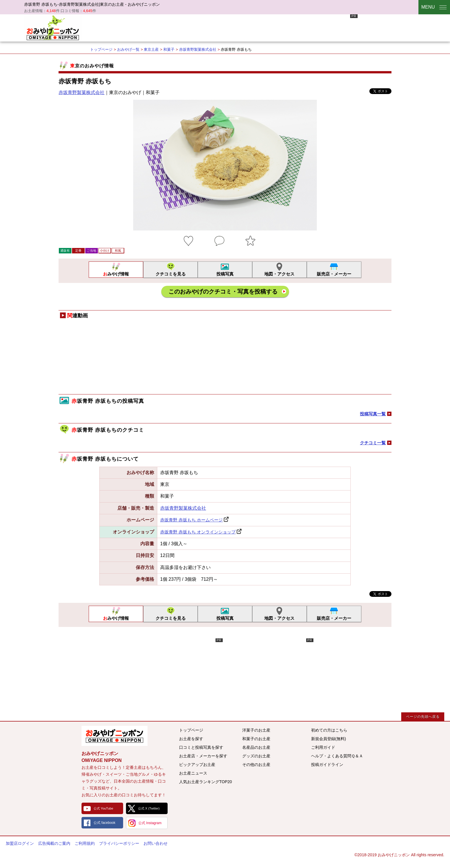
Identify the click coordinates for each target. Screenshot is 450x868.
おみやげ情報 (116, 274)
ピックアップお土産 (197, 765)
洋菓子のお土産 (256, 730)
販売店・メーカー (334, 274)
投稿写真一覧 (373, 414)
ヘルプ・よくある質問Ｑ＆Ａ (337, 756)
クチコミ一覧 (373, 443)
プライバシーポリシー (119, 843)
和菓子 (169, 49)
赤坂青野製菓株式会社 (198, 49)
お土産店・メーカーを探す (203, 756)
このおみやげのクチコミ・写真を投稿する (223, 292)
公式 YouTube (103, 808)
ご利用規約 (85, 843)
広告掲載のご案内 (54, 843)
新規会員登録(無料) (328, 739)
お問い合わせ (156, 843)
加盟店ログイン (20, 843)
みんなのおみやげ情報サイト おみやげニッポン (115, 736)
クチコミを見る (171, 274)
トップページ (101, 49)
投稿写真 (225, 274)
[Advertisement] (253, 27)
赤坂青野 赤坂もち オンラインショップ (198, 532)
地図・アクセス (279, 274)
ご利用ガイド (323, 747)
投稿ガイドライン (327, 765)
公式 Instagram (150, 823)
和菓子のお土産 (256, 739)
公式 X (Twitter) (149, 808)
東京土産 (151, 49)
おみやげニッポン (53, 27)
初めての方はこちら (329, 730)
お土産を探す (191, 739)
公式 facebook (104, 823)
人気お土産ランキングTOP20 (205, 782)
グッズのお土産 (256, 756)
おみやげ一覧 (128, 49)
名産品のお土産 (256, 747)
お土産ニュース (193, 773)
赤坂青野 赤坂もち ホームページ (191, 520)
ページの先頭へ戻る (423, 717)
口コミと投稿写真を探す (201, 747)
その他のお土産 (256, 765)
